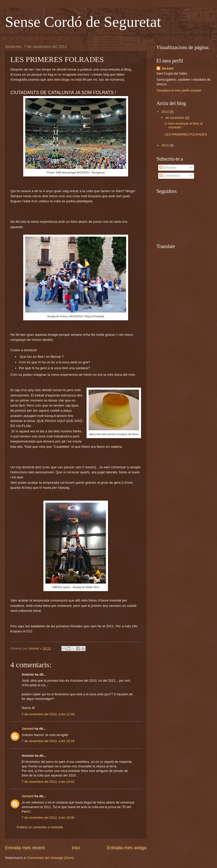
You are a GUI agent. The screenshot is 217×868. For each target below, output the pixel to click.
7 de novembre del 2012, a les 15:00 (48, 818)
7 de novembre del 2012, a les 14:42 (48, 782)
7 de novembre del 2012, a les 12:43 (48, 714)
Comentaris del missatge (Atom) (50, 858)
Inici (76, 848)
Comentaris (169, 176)
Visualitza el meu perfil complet (179, 90)
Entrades (168, 168)
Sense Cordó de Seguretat (83, 22)
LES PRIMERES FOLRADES (186, 134)
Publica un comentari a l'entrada (40, 827)
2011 (166, 145)
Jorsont (28, 729)
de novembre (175, 118)
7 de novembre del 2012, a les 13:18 (48, 741)
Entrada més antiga (127, 848)
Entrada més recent (25, 848)
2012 (166, 112)
